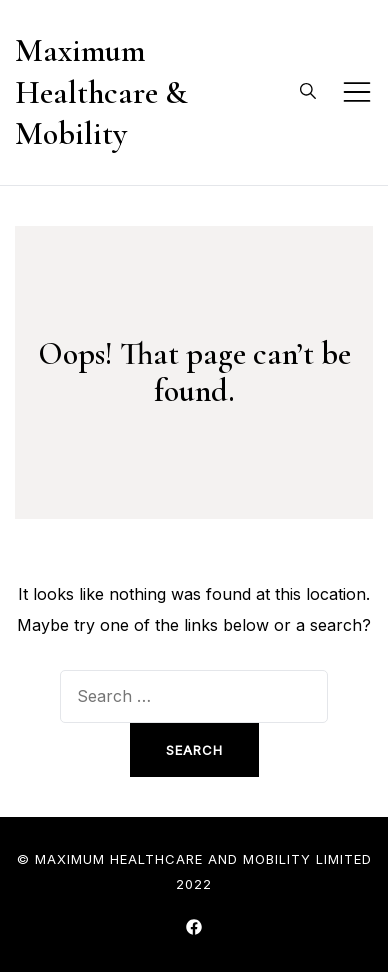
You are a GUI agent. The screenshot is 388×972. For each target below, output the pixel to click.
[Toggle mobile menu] (357, 92)
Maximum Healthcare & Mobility (101, 92)
